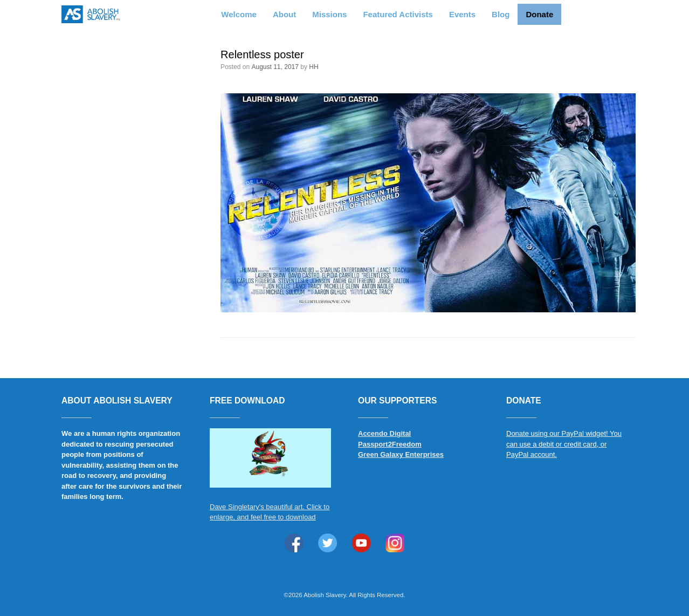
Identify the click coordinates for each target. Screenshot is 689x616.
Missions (329, 14)
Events (462, 14)
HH (314, 67)
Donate (539, 14)
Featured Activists (398, 14)
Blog (501, 14)
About (284, 14)
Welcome (239, 14)
